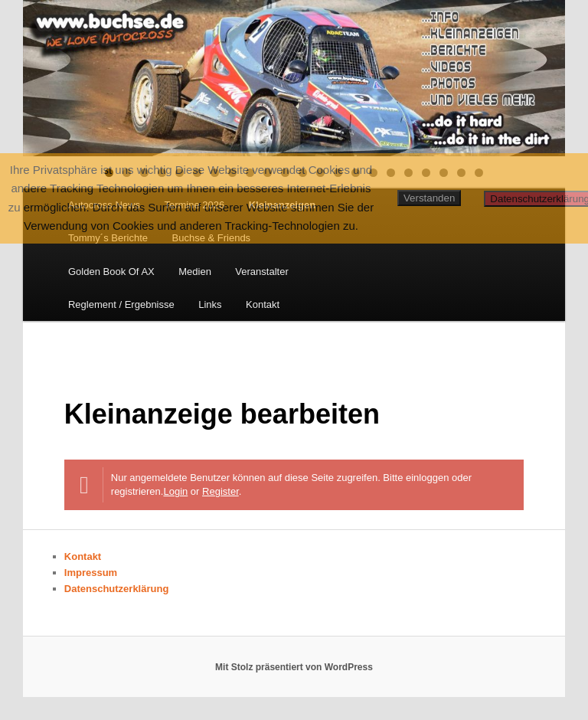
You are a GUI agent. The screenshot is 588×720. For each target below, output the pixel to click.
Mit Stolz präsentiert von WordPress (294, 667)
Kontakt (263, 304)
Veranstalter (261, 272)
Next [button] (546, 74)
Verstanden (429, 198)
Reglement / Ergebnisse (121, 304)
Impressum (91, 573)
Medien (195, 272)
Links (210, 304)
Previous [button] (42, 74)
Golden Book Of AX (111, 272)
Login (175, 491)
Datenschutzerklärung (117, 589)
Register (220, 491)
